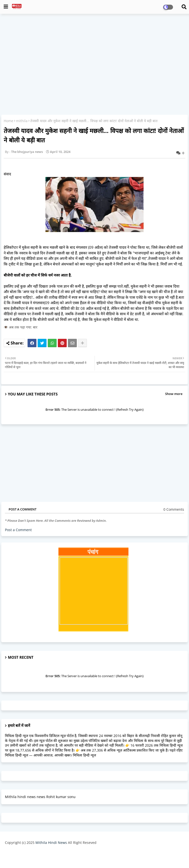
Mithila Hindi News (51, 843)
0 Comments (174, 509)
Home (8, 121)
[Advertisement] (94, 53)
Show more (174, 394)
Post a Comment (18, 530)
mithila (22, 121)
